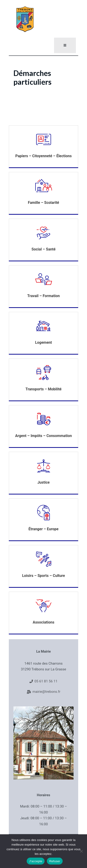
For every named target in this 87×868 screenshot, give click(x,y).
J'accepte (36, 861)
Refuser (55, 861)
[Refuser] (81, 851)
